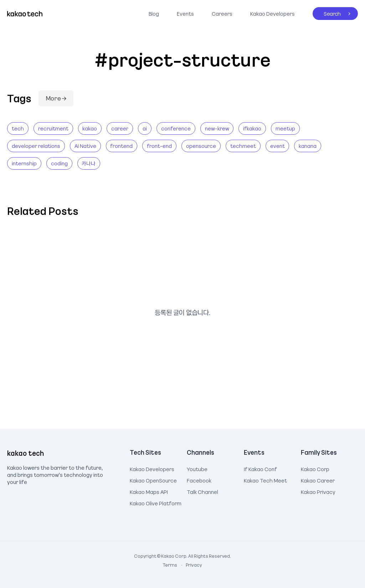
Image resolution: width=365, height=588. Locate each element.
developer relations (36, 146)
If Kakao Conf (260, 468)
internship (24, 163)
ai (145, 128)
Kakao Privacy (318, 491)
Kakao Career (318, 480)
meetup (285, 128)
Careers (222, 14)
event (277, 146)
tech (18, 128)
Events (185, 14)
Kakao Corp (315, 468)
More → (56, 98)
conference (176, 128)
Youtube (197, 468)
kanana (308, 146)
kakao (90, 128)
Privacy (190, 565)
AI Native (85, 146)
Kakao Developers (271, 12)
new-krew (217, 128)
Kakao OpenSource (153, 480)
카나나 (89, 163)
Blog (154, 14)
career (120, 128)
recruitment (53, 128)
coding (59, 163)
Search (327, 12)
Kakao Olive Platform (156, 502)
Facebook (199, 480)
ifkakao (252, 128)
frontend (121, 146)
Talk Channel (202, 491)
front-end (159, 146)
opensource (201, 146)
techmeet (243, 146)
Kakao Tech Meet (265, 480)
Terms (170, 565)
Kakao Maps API (149, 491)
